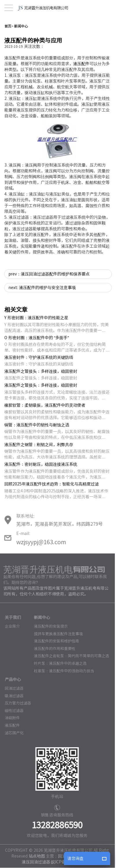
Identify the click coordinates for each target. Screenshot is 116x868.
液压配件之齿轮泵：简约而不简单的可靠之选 (70, 674)
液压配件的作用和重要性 (53, 666)
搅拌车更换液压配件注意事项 (57, 651)
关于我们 (11, 635)
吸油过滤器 (12, 713)
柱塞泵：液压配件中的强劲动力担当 (62, 688)
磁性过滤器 (12, 728)
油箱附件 (10, 735)
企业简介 (10, 644)
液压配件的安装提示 (49, 644)
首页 (8, 43)
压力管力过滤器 (16, 721)
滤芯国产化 (12, 750)
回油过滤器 (12, 706)
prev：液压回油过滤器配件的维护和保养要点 (49, 291)
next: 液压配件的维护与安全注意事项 (42, 305)
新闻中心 (21, 43)
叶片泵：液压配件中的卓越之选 (58, 681)
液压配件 (81, 81)
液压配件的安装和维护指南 (55, 659)
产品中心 (11, 697)
